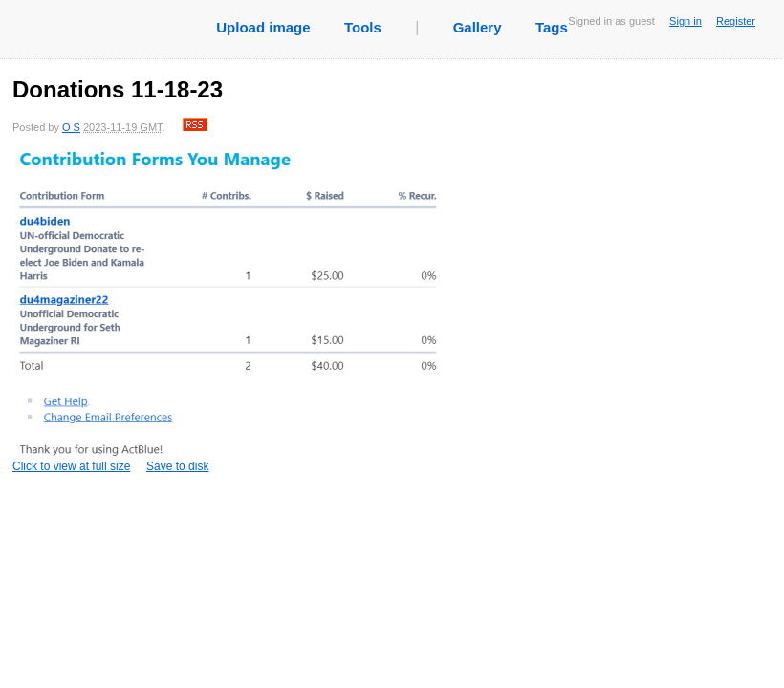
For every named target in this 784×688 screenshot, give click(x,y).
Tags (552, 27)
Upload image (263, 27)
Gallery (478, 27)
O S (71, 127)
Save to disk (177, 466)
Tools (363, 27)
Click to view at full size (228, 310)
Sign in (686, 21)
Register (736, 21)
